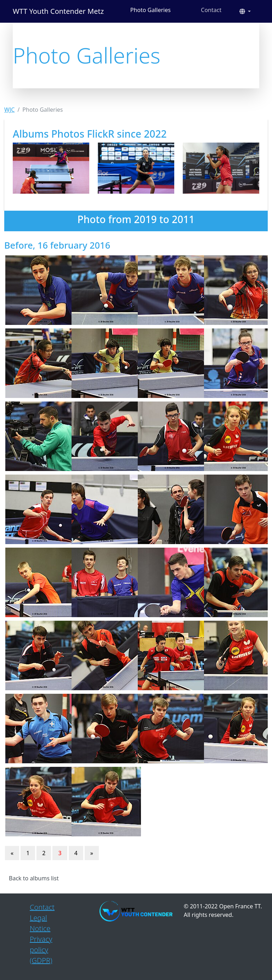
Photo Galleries (151, 10)
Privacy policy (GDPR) (41, 950)
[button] (245, 11)
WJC (9, 110)
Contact (211, 10)
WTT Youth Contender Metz (58, 11)
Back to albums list (34, 878)
